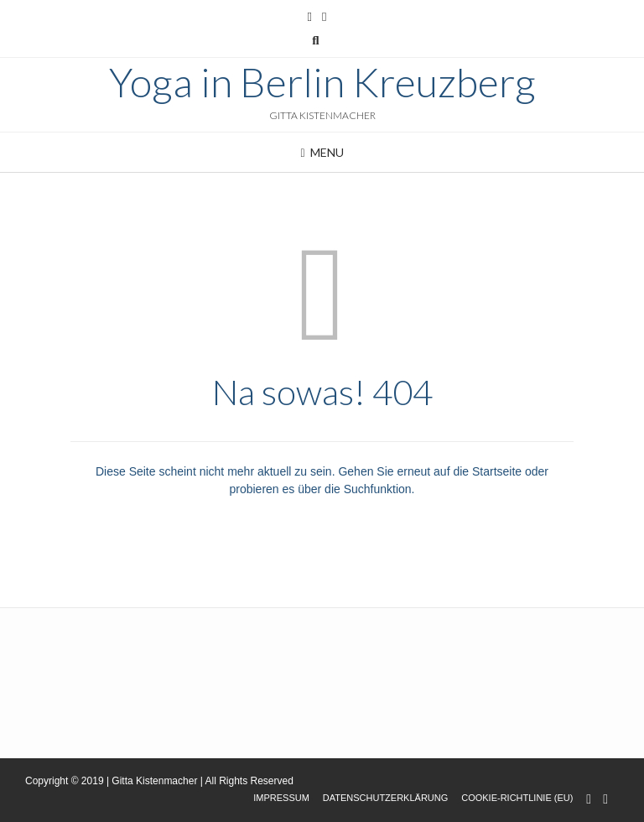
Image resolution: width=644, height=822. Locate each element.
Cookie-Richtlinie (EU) (517, 798)
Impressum (281, 798)
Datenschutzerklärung (386, 798)
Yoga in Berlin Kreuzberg (322, 82)
